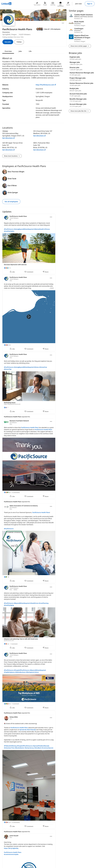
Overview (8, 51)
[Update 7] (33, 680)
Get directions (9, 138)
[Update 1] (33, 244)
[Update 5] (33, 541)
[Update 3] (33, 383)
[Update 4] (33, 456)
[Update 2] (33, 313)
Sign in (90, 4)
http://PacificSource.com (46, 85)
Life (30, 51)
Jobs (20, 51)
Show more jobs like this (80, 111)
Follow (19, 42)
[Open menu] (63, 23)
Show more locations (12, 156)
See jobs (8, 42)
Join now (78, 4)
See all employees (11, 202)
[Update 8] (33, 770)
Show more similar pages (80, 46)
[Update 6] (33, 617)
